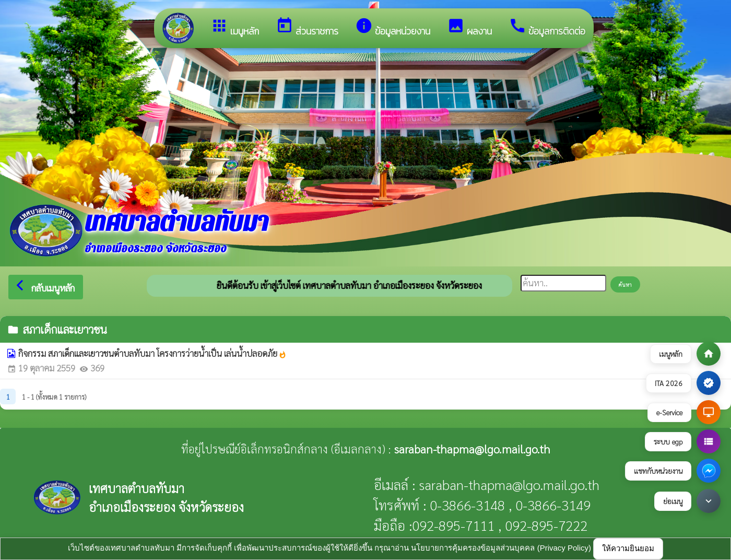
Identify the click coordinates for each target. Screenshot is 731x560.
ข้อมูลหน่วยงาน (393, 27)
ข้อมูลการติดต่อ (547, 27)
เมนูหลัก (235, 27)
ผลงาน (469, 27)
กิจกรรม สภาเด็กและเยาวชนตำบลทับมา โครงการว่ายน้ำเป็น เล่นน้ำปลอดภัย (152, 353)
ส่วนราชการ (307, 27)
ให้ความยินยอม (628, 548)
